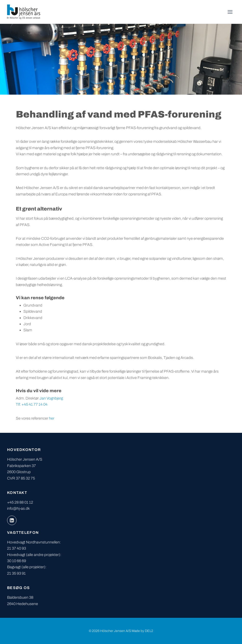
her (52, 418)
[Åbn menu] (230, 12)
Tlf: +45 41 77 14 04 (32, 404)
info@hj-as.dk (18, 508)
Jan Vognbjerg (51, 398)
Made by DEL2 (142, 631)
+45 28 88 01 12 (20, 502)
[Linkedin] (12, 520)
